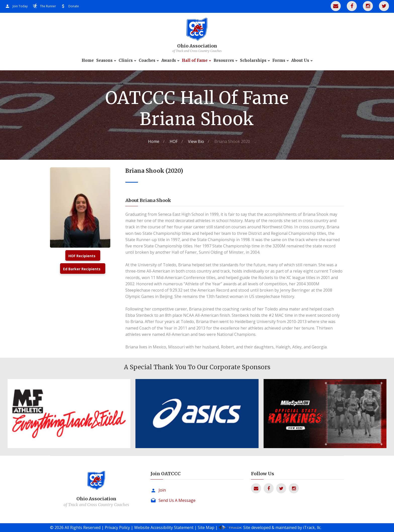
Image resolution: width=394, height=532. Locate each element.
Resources (224, 61)
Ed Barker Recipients (82, 269)
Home (88, 61)
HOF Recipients (82, 256)
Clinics (126, 61)
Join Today (20, 6)
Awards (169, 61)
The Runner (48, 6)
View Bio (196, 141)
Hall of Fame (195, 61)
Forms (279, 61)
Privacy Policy (117, 527)
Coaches (147, 61)
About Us (300, 61)
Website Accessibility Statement (164, 527)
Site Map (206, 527)
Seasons (104, 61)
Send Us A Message (177, 500)
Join (162, 490)
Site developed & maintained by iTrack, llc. (282, 527)
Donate (74, 6)
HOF (174, 141)
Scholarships (253, 61)
